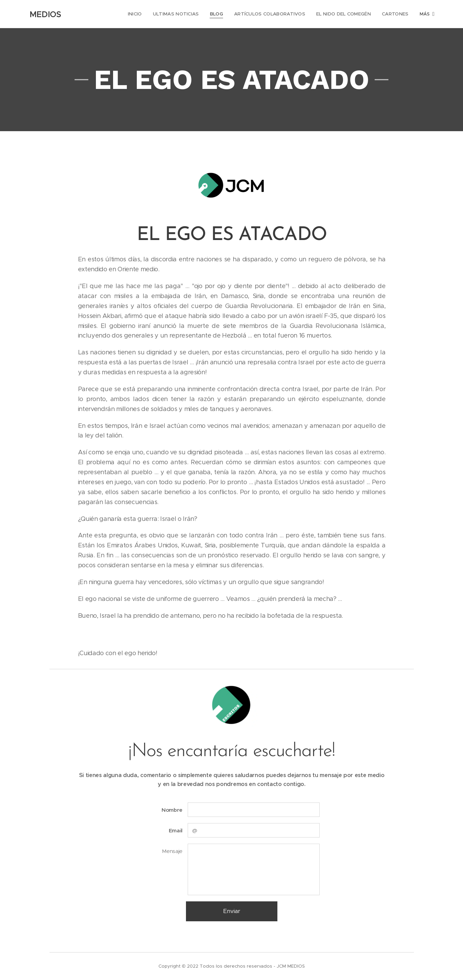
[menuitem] (134, 14)
